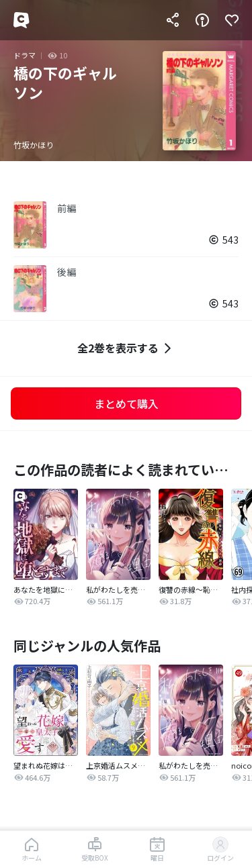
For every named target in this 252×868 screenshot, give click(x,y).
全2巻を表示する (126, 348)
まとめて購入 (126, 403)
